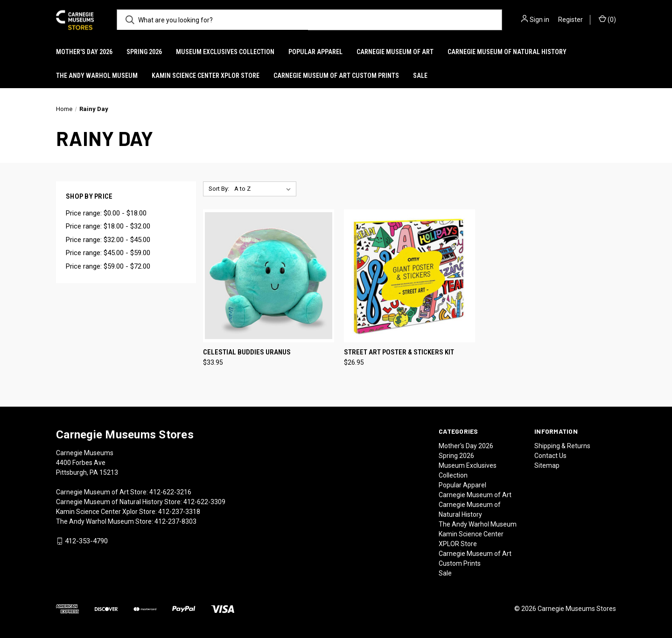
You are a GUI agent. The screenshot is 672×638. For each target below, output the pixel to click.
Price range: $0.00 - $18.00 (106, 213)
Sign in (539, 20)
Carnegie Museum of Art (395, 52)
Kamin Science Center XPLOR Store (206, 76)
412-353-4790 (86, 541)
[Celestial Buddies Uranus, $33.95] (269, 276)
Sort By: (219, 189)
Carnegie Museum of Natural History (507, 52)
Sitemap (547, 465)
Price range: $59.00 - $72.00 (108, 266)
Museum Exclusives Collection (225, 52)
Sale (420, 76)
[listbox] (264, 189)
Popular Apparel (315, 52)
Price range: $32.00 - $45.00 (108, 240)
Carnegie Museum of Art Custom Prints (336, 76)
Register (570, 20)
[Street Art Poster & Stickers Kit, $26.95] (409, 276)
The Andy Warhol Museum (97, 76)
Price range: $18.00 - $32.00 (108, 226)
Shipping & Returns (562, 446)
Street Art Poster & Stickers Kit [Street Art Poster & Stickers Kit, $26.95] (399, 352)
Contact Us (550, 456)
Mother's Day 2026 (84, 52)
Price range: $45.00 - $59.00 (108, 253)
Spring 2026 (144, 52)
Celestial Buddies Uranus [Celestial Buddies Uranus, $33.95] (247, 352)
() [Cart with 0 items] (607, 19)
